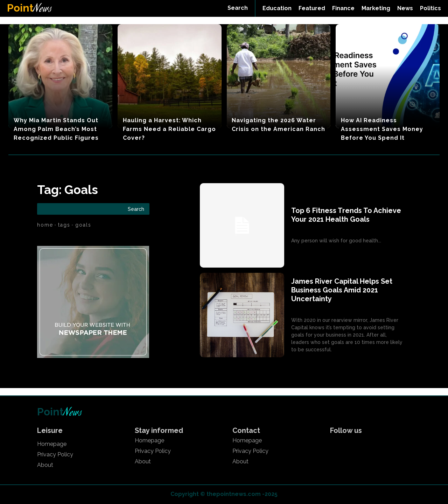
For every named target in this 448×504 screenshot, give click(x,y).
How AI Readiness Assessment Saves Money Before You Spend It (382, 129)
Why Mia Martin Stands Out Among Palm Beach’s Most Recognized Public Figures (56, 129)
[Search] (136, 209)
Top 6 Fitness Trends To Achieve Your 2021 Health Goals (346, 215)
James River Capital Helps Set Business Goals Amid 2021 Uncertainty (342, 290)
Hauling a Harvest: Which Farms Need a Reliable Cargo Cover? (169, 129)
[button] (238, 8)
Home (45, 225)
